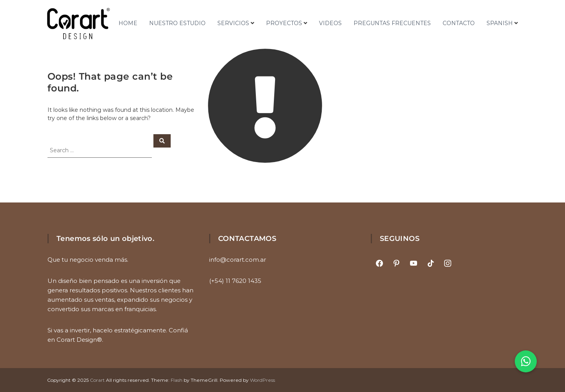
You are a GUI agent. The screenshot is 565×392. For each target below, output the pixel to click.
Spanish (500, 23)
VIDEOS (330, 23)
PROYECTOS (284, 23)
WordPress (262, 380)
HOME (128, 23)
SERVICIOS (233, 23)
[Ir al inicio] (78, 24)
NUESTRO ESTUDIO (177, 23)
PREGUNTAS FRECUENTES (392, 23)
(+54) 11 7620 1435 (235, 281)
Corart (97, 380)
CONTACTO (459, 23)
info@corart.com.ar (238, 260)
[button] (526, 361)
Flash (177, 380)
